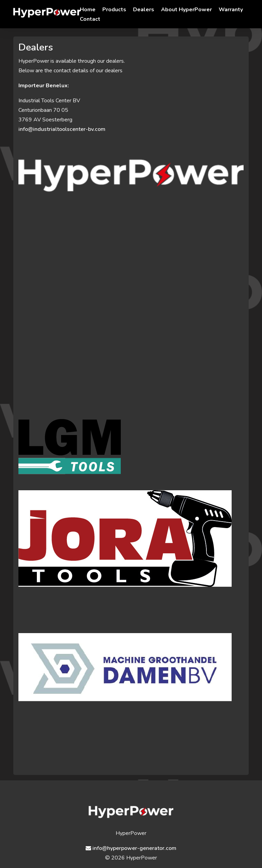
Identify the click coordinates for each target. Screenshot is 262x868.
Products (114, 10)
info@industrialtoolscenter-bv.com (62, 129)
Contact (90, 19)
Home (88, 10)
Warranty (231, 10)
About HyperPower (186, 10)
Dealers (144, 10)
